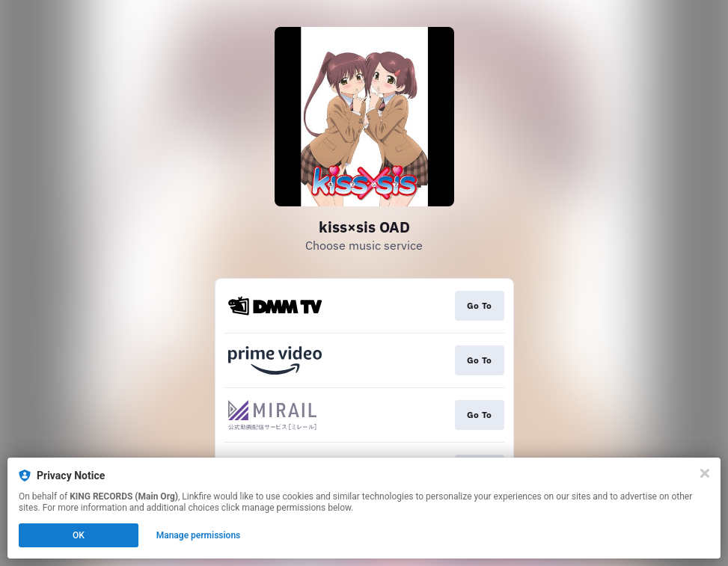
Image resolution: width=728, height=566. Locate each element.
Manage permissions (199, 535)
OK (79, 535)
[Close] (705, 473)
